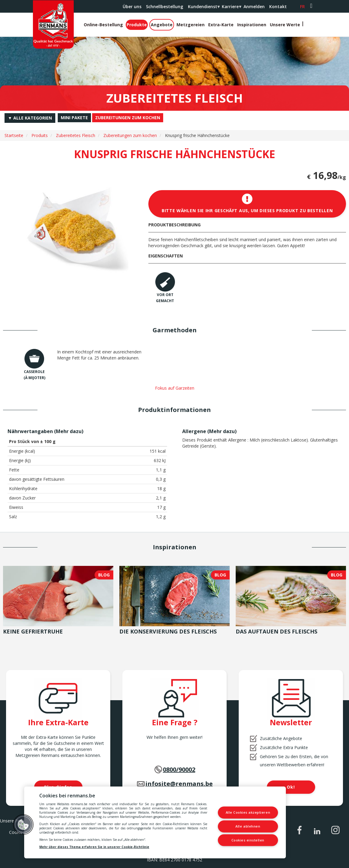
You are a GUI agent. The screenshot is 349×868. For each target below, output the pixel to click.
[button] (23, 825)
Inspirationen (252, 25)
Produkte (137, 25)
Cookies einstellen (248, 840)
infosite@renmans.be (179, 784)
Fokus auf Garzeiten (175, 388)
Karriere (231, 8)
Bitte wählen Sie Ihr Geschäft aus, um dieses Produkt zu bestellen (247, 203)
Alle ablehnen (248, 826)
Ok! (291, 787)
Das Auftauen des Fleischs (276, 631)
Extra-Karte (221, 25)
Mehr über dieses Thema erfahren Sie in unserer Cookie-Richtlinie (94, 847)
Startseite (14, 135)
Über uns (132, 6)
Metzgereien (191, 25)
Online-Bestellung (103, 25)
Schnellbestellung (165, 6)
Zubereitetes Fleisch (76, 135)
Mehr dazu (69, 431)
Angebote (162, 25)
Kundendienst (204, 8)
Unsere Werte (285, 25)
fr (302, 6)
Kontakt (278, 6)
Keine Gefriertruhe (33, 631)
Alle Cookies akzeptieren (248, 813)
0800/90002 (179, 769)
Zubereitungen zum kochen (130, 135)
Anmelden (254, 6)
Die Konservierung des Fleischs (168, 631)
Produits (40, 135)
